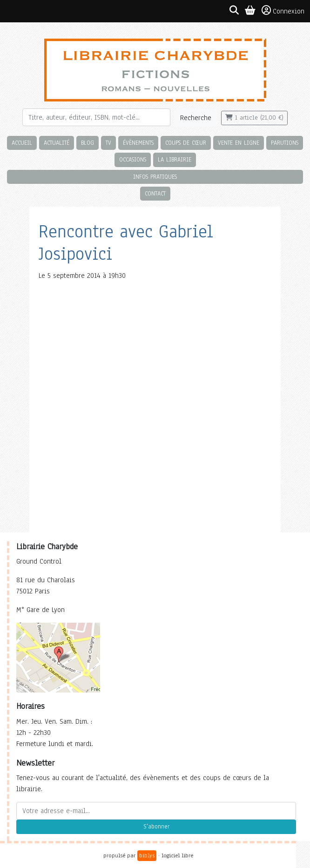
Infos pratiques (155, 177)
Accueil (22, 143)
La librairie (175, 159)
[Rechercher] (96, 117)
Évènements (138, 143)
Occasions (133, 159)
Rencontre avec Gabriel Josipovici (126, 243)
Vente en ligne (239, 143)
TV (108, 143)
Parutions (285, 143)
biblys (147, 855)
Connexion (283, 11)
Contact (155, 193)
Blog (88, 143)
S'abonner (156, 827)
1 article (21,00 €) (254, 118)
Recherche (196, 118)
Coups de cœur (186, 143)
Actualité (57, 143)
